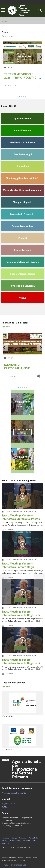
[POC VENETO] (22, 703)
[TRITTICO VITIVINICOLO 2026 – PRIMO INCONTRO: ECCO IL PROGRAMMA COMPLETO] (22, 53)
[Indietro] (4, 57)
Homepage (6, 838)
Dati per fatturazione (19, 838)
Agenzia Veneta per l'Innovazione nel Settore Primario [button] (26, 769)
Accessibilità (33, 838)
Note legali (5, 843)
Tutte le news (7, 36)
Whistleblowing (15, 841)
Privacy (4, 841)
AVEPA (5, 807)
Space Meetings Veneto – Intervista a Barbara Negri (18, 565)
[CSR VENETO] (22, 736)
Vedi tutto (6, 327)
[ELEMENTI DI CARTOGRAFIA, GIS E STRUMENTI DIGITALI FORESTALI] (22, 343)
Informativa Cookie (30, 841)
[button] (3, 10)
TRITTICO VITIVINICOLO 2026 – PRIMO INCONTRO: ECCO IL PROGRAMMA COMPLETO (21, 79)
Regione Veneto (8, 803)
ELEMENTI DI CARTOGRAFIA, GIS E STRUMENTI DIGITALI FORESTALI (17, 370)
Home (4, 22)
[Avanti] (41, 57)
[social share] (38, 85)
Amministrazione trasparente (14, 793)
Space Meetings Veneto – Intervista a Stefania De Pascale (21, 517)
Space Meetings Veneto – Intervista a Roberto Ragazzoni (21, 613)
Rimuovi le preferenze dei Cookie (15, 865)
